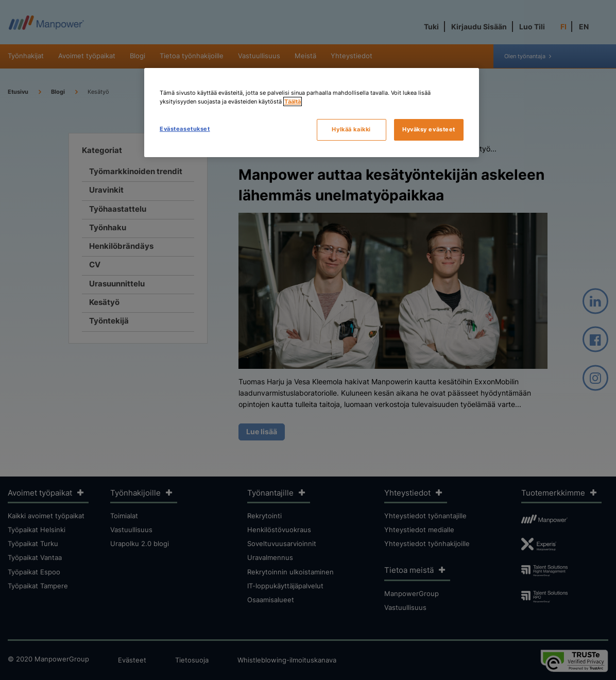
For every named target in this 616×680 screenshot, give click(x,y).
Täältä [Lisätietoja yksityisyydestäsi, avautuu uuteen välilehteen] (293, 101)
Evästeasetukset (185, 129)
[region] (312, 113)
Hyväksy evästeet (429, 129)
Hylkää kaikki (351, 129)
